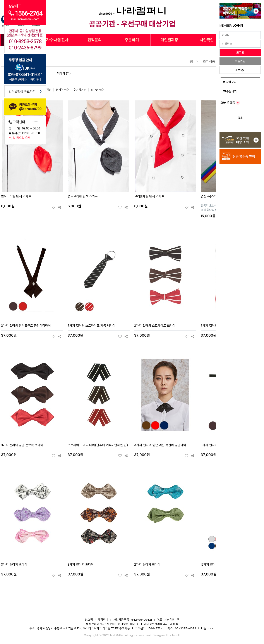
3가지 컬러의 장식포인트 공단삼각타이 (26, 326)
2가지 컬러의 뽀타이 (147, 565)
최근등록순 (97, 90)
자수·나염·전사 (57, 40)
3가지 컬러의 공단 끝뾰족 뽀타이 (22, 445)
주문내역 (230, 91)
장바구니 (230, 82)
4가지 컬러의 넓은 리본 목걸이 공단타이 (160, 445)
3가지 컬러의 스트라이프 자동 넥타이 (92, 326)
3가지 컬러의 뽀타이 (14, 565)
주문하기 (132, 40)
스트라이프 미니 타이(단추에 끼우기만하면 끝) (98, 445)
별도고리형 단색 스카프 (16, 196)
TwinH (176, 635)
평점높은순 (62, 90)
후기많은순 (80, 90)
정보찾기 (240, 70)
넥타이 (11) (64, 73)
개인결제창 (169, 40)
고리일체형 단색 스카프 (149, 196)
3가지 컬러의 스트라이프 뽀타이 (155, 326)
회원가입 (240, 61)
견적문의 (94, 40)
